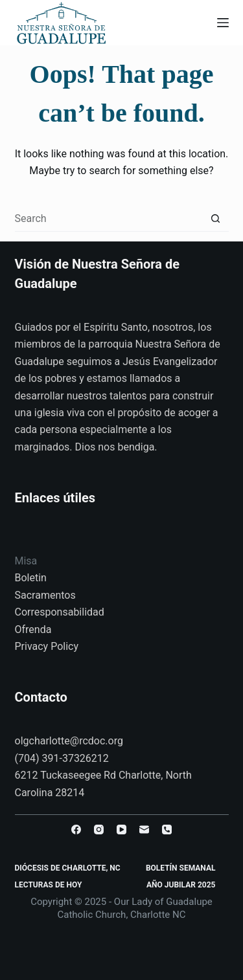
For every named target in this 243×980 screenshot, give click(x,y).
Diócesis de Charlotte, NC (68, 868)
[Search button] (216, 219)
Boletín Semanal (181, 868)
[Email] (144, 830)
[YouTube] (121, 830)
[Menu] (223, 23)
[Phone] (167, 830)
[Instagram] (99, 830)
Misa (26, 561)
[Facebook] (76, 830)
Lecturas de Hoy (49, 885)
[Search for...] (109, 219)
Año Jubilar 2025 (181, 885)
